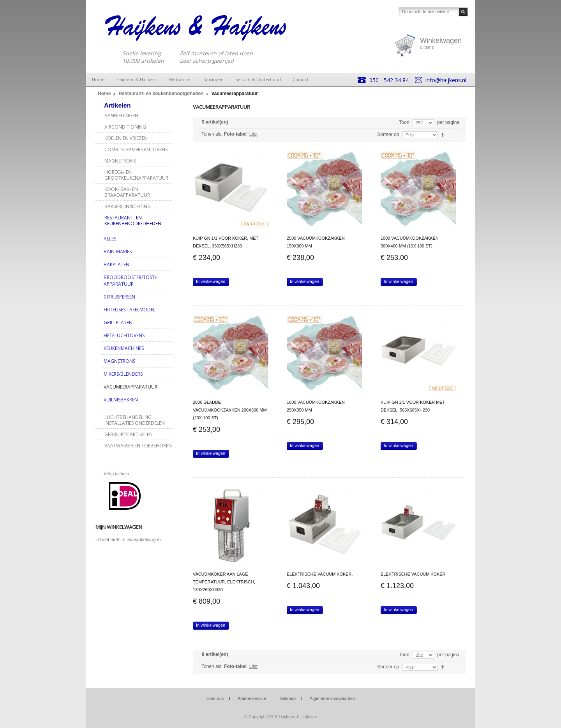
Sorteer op (388, 134)
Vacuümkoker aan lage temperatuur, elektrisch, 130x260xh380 (224, 582)
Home (98, 79)
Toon (404, 122)
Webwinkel (180, 79)
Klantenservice (252, 698)
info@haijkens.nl (446, 80)
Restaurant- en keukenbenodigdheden (161, 94)
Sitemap (288, 698)
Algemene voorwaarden (332, 698)
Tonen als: (212, 134)
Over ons (215, 698)
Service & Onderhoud (258, 79)
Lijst (253, 134)
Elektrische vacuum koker (413, 574)
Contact (301, 79)
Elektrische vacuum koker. (320, 574)
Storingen (213, 79)
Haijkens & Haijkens (137, 79)
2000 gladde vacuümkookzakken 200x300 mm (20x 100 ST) (230, 410)
